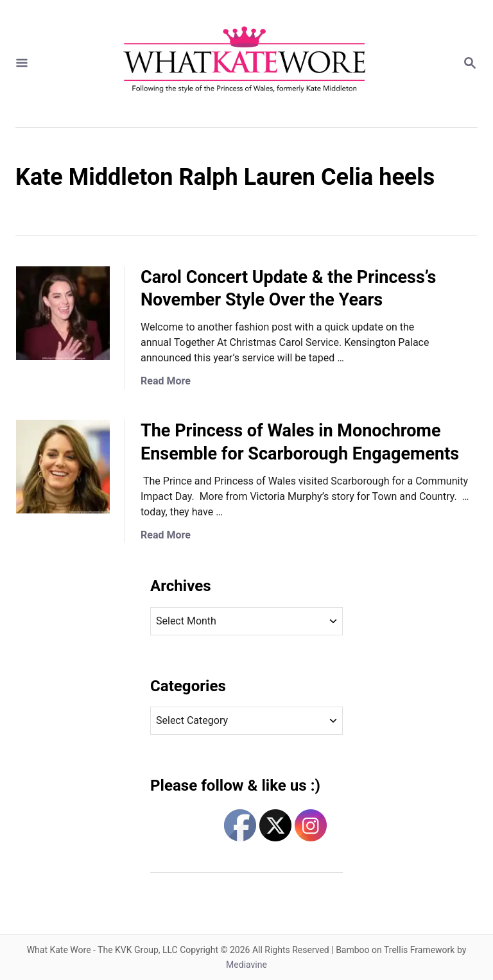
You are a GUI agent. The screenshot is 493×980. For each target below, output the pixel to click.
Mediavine (246, 965)
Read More (166, 381)
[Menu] (22, 64)
